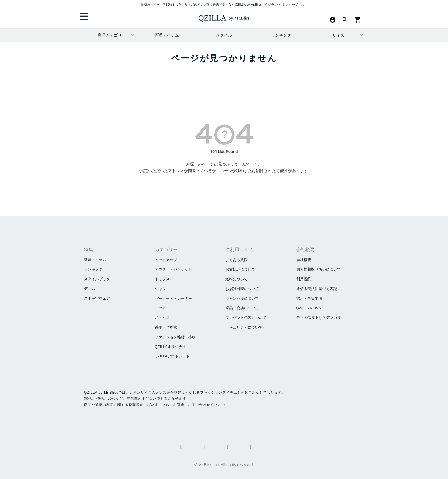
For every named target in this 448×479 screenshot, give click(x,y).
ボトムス (162, 318)
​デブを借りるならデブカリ (319, 318)
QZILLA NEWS (309, 308)
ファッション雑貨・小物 (175, 337)
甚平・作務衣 (166, 327)
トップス (162, 279)
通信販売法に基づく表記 (317, 289)
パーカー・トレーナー (173, 298)
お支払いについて (240, 269)
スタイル (224, 35)
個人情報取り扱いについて (319, 269)
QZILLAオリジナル (171, 347)
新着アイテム (167, 35)
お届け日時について (242, 289)
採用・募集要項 (309, 298)
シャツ (160, 289)
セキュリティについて (244, 327)
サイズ (338, 35)
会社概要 (304, 260)
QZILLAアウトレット (172, 356)
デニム (90, 289)
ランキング (281, 35)
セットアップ (166, 260)
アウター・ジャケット (173, 269)
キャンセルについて (242, 298)
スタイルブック (97, 279)
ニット (160, 308)
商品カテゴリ (110, 35)
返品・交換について (242, 308)
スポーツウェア (97, 298)
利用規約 (304, 279)
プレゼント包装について (246, 318)
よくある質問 (237, 260)
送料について (237, 279)
